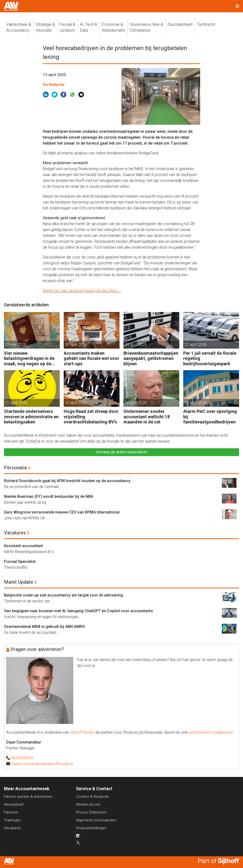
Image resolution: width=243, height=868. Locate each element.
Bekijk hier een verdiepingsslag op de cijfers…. (82, 291)
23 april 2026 (136, 345)
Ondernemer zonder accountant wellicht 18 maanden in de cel (147, 417)
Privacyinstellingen (91, 828)
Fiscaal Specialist (20, 562)
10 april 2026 (195, 403)
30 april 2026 (76, 345)
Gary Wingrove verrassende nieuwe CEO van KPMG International (62, 512)
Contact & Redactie (92, 797)
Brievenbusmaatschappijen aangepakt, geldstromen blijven (151, 358)
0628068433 (22, 758)
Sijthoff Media (82, 732)
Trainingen (12, 820)
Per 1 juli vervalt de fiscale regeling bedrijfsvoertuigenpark (210, 358)
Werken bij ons (88, 804)
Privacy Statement (91, 812)
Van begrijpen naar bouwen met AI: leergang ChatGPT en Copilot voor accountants (78, 611)
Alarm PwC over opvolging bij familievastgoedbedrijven (210, 417)
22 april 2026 (195, 345)
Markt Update (19, 582)
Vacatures (15, 533)
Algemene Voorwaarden (96, 820)
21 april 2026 (16, 403)
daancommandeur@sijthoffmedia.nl (42, 764)
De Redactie (54, 85)
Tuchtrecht (206, 24)
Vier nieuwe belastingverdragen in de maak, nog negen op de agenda (29, 359)
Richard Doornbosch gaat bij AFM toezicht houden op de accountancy (67, 481)
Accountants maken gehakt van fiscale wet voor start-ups (91, 358)
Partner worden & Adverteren (28, 797)
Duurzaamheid (180, 24)
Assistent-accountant (23, 546)
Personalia (15, 468)
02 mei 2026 (16, 345)
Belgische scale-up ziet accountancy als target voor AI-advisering (63, 595)
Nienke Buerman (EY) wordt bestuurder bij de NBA (49, 496)
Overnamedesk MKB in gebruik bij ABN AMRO (44, 627)
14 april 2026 (136, 403)
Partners (11, 812)
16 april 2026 (76, 403)
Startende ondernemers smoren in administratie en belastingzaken (31, 417)
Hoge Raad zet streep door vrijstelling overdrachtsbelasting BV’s (91, 417)
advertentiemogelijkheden (211, 732)
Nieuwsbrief (14, 804)
